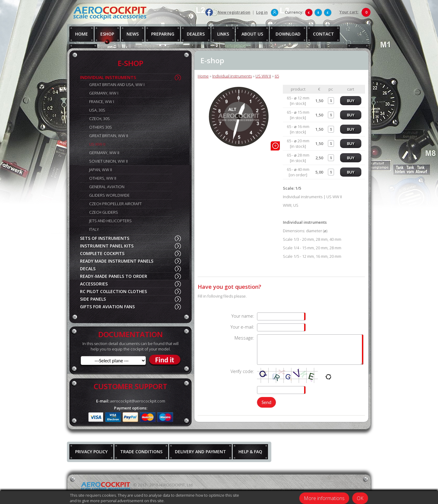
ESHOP (107, 34)
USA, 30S (97, 110)
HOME (82, 34)
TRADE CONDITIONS (141, 452)
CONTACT (323, 34)
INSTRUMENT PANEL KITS (107, 246)
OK (360, 498)
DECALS (88, 269)
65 (277, 76)
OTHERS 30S (101, 127)
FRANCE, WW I (102, 102)
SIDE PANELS (93, 299)
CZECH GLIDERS (104, 212)
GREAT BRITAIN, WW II (109, 136)
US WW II (97, 144)
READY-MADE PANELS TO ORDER (114, 276)
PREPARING (163, 34)
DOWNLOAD (288, 34)
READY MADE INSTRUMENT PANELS (117, 261)
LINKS (223, 34)
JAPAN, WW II (101, 170)
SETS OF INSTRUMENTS (105, 238)
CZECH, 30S (99, 119)
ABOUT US (252, 34)
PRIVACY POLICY (91, 452)
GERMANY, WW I (104, 93)
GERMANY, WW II (104, 153)
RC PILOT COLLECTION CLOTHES (113, 291)
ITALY (94, 229)
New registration (234, 12)
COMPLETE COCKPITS (102, 253)
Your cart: (349, 12)
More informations (324, 498)
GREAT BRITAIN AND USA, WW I (117, 85)
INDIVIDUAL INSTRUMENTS (108, 77)
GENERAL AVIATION (107, 187)
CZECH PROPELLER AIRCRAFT (115, 204)
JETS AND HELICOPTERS (110, 221)
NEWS (133, 34)
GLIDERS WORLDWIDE (109, 195)
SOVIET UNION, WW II (108, 161)
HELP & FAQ (250, 452)
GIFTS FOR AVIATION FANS (107, 307)
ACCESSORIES (94, 284)
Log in (262, 12)
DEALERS (196, 34)
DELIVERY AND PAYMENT (200, 452)
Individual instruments (232, 76)
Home (203, 76)
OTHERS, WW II (103, 178)
